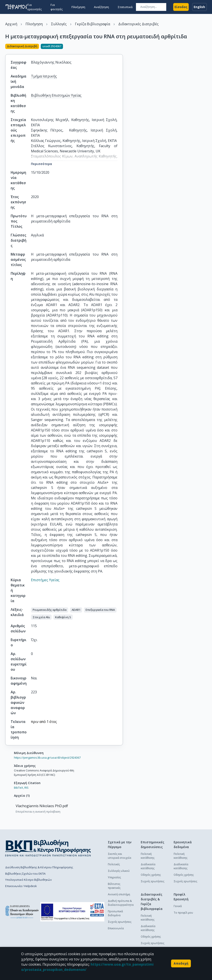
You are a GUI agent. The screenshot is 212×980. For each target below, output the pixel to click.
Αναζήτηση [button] (101, 7)
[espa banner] (72, 912)
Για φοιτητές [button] (57, 7)
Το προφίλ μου (183, 913)
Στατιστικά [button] (125, 7)
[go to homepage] (16, 7)
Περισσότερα (42, 164)
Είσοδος (181, 7)
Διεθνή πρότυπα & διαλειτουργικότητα (121, 903)
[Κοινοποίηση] (121, 47)
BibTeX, (19, 788)
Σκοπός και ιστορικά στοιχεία (120, 856)
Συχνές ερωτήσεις (120, 922)
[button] (50, 610)
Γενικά (178, 906)
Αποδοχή (181, 963)
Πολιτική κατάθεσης (148, 856)
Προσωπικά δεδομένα (115, 913)
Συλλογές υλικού (119, 871)
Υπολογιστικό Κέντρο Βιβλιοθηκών (28, 880)
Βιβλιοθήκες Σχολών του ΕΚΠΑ (25, 874)
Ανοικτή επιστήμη (119, 894)
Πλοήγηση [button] (78, 7)
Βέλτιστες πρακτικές (114, 886)
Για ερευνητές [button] (35, 7)
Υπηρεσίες (114, 877)
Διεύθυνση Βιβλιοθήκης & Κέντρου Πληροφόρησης (39, 867)
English (199, 7)
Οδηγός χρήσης (151, 875)
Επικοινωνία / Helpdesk (21, 886)
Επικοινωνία (116, 928)
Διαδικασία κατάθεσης (148, 866)
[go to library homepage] (48, 848)
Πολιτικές (114, 864)
